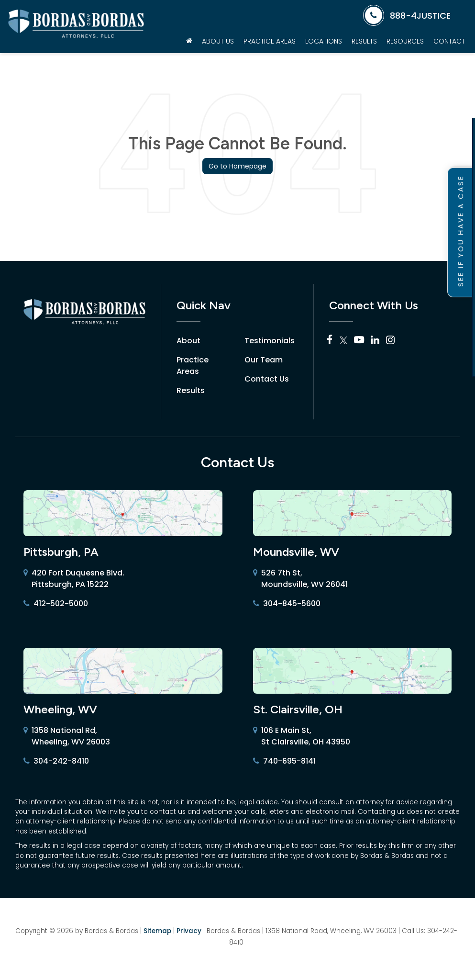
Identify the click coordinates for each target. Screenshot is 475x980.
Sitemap (157, 931)
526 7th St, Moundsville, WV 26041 (300, 579)
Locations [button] (324, 41)
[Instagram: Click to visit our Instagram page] (390, 341)
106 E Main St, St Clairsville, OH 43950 (302, 736)
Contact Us (267, 379)
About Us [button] (218, 41)
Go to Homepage (237, 166)
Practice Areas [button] (270, 41)
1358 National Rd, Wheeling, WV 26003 (67, 736)
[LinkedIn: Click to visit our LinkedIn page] (375, 341)
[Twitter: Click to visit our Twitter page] (343, 341)
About (188, 341)
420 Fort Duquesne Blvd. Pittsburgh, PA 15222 (74, 579)
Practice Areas (193, 366)
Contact (449, 41)
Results (364, 41)
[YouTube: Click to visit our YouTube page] (359, 341)
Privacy (189, 931)
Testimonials (270, 341)
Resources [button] (405, 41)
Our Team (264, 360)
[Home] (189, 41)
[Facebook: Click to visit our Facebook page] (330, 341)
